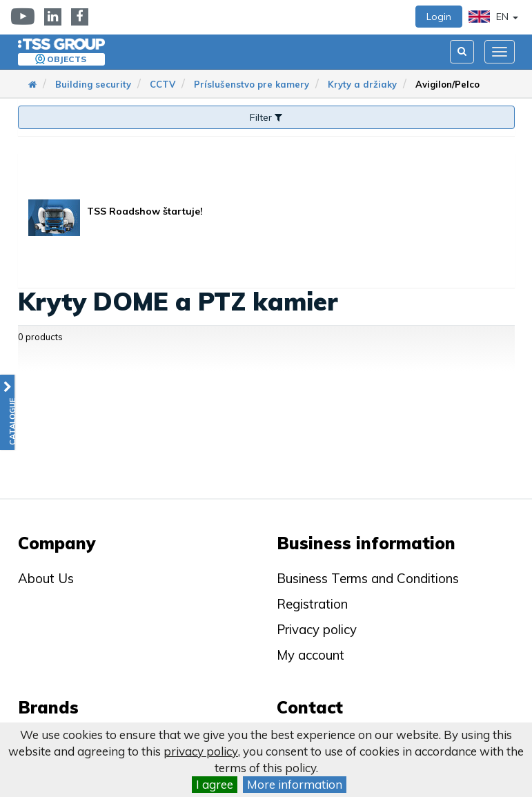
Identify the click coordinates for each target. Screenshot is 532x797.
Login (439, 17)
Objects (67, 59)
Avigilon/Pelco (447, 84)
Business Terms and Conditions (368, 578)
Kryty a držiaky (362, 84)
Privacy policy (317, 629)
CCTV (162, 84)
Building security (93, 84)
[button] (7, 412)
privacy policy (201, 751)
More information (295, 784)
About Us (46, 578)
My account (311, 655)
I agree (215, 784)
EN (493, 17)
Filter (266, 117)
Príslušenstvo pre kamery (252, 84)
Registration (312, 604)
